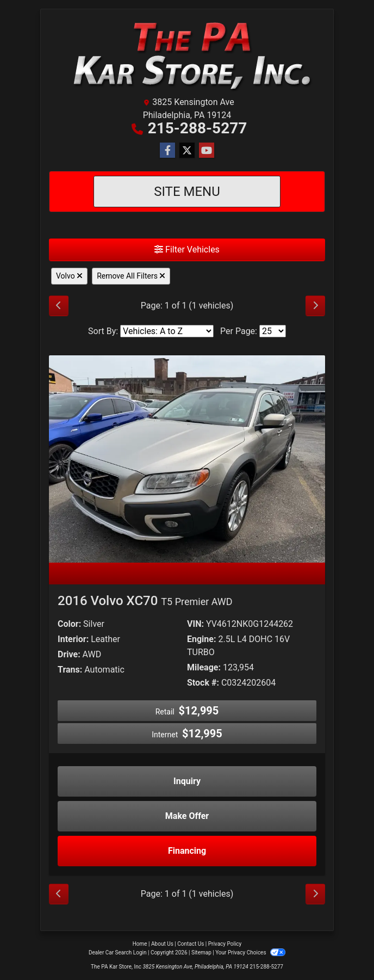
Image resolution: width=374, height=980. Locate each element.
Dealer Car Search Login (118, 953)
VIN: (195, 624)
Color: (69, 624)
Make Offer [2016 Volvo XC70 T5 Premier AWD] (187, 816)
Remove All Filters (131, 276)
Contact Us (191, 944)
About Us (162, 944)
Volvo (69, 276)
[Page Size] (273, 331)
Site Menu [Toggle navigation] (187, 192)
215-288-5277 (198, 128)
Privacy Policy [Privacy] (225, 944)
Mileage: (204, 667)
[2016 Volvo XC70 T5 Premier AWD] (187, 458)
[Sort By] (167, 331)
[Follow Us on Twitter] (187, 151)
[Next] (315, 306)
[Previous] (59, 306)
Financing (187, 851)
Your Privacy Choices (250, 953)
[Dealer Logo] (187, 55)
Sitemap (201, 953)
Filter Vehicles (187, 249)
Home (140, 944)
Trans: (70, 670)
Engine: (201, 639)
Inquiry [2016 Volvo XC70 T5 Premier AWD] (187, 781)
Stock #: (203, 683)
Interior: (73, 639)
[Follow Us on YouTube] (207, 151)
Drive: (69, 654)
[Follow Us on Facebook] (167, 151)
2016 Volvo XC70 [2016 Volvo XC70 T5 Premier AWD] (145, 601)
